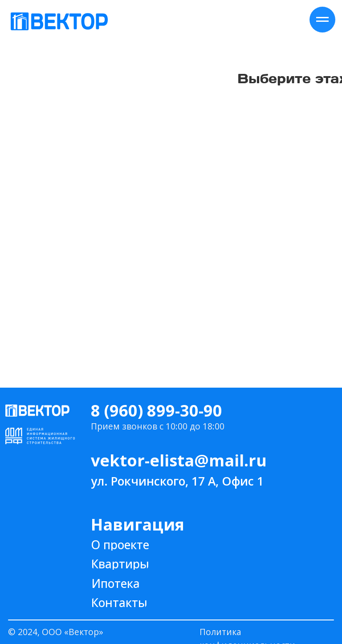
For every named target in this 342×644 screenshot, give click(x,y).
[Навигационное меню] (322, 20)
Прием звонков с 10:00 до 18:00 (158, 426)
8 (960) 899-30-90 (157, 411)
